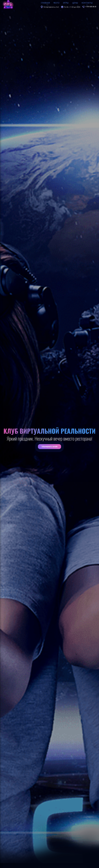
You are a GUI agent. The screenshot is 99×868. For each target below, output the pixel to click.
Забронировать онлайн (49, 447)
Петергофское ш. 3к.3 (51, 2)
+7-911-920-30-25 (91, 2)
